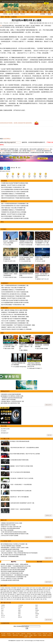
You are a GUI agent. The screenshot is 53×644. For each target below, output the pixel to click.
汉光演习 (23, 590)
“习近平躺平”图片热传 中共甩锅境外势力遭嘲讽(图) (14, 319)
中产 (15, 594)
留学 (14, 598)
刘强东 (29, 594)
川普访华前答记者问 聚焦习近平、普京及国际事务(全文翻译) (25, 448)
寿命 (41, 599)
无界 (30, 637)
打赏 (38, 23)
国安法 (5, 590)
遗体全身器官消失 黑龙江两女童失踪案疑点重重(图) (13, 570)
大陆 (9, 12)
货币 (45, 593)
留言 (40, 23)
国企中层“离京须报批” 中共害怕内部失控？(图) (13, 187)
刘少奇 (10, 599)
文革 (44, 599)
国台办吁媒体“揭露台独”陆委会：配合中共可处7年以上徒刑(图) (25, 454)
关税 (11, 591)
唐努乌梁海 (27, 596)
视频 (2, 333)
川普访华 (23, 245)
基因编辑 (50, 594)
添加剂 (9, 349)
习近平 (42, 279)
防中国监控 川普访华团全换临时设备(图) (20, 441)
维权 (4, 596)
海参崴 (18, 594)
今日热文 (4, 229)
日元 (1, 594)
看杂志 (26, 635)
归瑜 (37, 607)
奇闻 (47, 12)
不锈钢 (12, 349)
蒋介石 (50, 598)
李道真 (20, 607)
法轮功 (13, 596)
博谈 (26, 12)
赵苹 (37, 612)
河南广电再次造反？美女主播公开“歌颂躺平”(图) (13, 208)
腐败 (1, 593)
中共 (45, 279)
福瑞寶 (44, 635)
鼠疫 (38, 349)
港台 (21, 12)
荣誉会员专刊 (5, 391)
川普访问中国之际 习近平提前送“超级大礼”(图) (12, 573)
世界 (34, 12)
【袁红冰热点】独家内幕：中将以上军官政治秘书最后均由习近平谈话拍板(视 (19, 553)
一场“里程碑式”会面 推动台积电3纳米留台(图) (12, 398)
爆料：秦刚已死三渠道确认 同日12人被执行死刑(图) (14, 310)
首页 (4, 12)
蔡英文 (23, 594)
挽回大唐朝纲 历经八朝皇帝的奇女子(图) (10, 403)
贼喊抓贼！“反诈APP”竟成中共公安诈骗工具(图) (13, 185)
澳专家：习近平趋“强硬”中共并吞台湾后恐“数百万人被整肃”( (42, 275)
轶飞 (2, 609)
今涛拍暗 (21, 605)
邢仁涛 (3, 615)
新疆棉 (2, 590)
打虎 (6, 593)
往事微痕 (27, 590)
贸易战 (28, 588)
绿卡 (27, 598)
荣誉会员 (47, 149)
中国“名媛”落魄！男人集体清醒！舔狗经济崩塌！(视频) (15, 317)
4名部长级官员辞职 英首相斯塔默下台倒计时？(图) (22, 503)
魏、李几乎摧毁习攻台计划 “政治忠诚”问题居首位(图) (13, 555)
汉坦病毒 (41, 349)
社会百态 (17, 14)
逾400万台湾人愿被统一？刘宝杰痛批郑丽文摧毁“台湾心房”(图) (16, 566)
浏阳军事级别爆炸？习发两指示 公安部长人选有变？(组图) (15, 548)
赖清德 (5, 591)
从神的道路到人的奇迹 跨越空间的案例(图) (11, 394)
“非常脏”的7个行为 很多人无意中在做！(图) (11, 527)
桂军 (42, 598)
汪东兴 (18, 277)
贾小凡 (3, 607)
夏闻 (37, 609)
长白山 (31, 596)
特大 (46, 23)
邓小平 (5, 599)
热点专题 (4, 426)
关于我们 (18, 634)
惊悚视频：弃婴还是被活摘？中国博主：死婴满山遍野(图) (14, 564)
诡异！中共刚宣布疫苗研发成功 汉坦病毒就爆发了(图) (15, 196)
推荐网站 (4, 635)
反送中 (42, 591)
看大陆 (7, 17)
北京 (26, 594)
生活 (43, 12)
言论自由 (50, 596)
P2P (44, 594)
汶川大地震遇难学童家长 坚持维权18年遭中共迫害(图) (15, 189)
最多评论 (14, 562)
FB (23, 593)
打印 (43, 23)
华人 (7, 598)
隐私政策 (29, 634)
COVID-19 (24, 588)
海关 (16, 598)
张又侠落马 (4, 431)
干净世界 (9, 635)
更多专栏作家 (48, 620)
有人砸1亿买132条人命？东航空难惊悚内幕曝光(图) (14, 314)
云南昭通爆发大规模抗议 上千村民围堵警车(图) (13, 194)
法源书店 (21, 635)
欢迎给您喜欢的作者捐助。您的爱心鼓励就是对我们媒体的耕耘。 (16, 123)
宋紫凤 (3, 605)
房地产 (6, 594)
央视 (5, 598)
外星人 (39, 599)
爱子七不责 (13, 261)
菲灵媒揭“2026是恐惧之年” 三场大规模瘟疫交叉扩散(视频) (15, 575)
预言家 (31, 277)
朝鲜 (25, 593)
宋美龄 (2, 599)
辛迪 (37, 617)
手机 (31, 599)
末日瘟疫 (46, 349)
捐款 (13, 634)
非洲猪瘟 (39, 594)
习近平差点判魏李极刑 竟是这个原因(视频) (11, 546)
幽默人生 (24, 599)
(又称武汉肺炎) (8, 588)
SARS (41, 596)
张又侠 (34, 588)
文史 (38, 12)
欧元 (50, 593)
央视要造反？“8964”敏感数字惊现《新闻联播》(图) (14, 312)
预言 (34, 599)
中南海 (15, 277)
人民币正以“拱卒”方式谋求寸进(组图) (9, 535)
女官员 (41, 245)
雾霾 (46, 594)
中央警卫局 (11, 277)
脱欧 (30, 593)
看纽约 (35, 635)
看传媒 (40, 635)
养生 (46, 599)
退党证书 (49, 635)
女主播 (2, 598)
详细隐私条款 (34, 3)
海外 (32, 598)
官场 (13, 12)
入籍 (25, 598)
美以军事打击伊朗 (5, 429)
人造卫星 (43, 261)
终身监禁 (25, 367)
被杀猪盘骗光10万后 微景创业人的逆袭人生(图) (12, 396)
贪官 (45, 591)
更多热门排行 (48, 558)
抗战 (44, 598)
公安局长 (47, 245)
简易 (37, 605)
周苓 (2, 610)
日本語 (50, 634)
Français (39, 634)
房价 (34, 594)
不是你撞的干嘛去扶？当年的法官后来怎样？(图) (12, 401)
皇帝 (15, 599)
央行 (33, 593)
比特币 (42, 593)
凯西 (28, 277)
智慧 (27, 599)
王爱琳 (10, 245)
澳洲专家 (39, 279)
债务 (35, 593)
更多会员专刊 (48, 405)
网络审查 (17, 596)
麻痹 (27, 261)
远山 (19, 609)
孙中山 (47, 598)
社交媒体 (20, 593)
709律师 (7, 596)
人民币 (47, 593)
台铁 (47, 588)
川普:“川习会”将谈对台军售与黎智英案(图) (20, 472)
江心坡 (38, 596)
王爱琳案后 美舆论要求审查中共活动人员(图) (11, 523)
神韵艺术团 (15, 635)
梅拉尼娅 (30, 245)
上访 (10, 596)
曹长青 (20, 617)
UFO (44, 590)
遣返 (18, 598)
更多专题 (49, 435)
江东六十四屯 (22, 596)
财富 (13, 594)
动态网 (26, 637)
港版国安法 (19, 590)
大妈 (31, 594)
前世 (26, 277)
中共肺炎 (2, 588)
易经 (21, 599)
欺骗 (30, 261)
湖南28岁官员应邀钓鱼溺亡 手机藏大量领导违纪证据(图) (15, 198)
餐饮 (22, 350)
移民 (9, 598)
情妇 (47, 591)
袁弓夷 (15, 590)
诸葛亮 (18, 599)
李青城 (37, 614)
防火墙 (2, 596)
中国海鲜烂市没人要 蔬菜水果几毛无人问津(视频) (14, 212)
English (34, 634)
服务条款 (23, 634)
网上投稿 (3, 634)
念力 (40, 261)
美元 (39, 593)
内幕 (37, 591)
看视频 (31, 635)
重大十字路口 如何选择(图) (7, 530)
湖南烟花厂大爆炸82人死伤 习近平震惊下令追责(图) (14, 327)
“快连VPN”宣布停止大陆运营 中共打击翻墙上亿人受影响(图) (16, 329)
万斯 (16, 591)
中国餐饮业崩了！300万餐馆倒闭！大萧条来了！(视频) (26, 347)
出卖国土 (40, 588)
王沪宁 (25, 591)
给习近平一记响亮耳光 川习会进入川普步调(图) (12, 551)
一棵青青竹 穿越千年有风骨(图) (8, 400)
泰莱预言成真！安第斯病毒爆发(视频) (10, 556)
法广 (17, 593)
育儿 (9, 261)
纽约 (30, 12)
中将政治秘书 (32, 368)
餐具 (6, 349)
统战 (25, 261)
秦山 (2, 614)
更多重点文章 (48, 515)
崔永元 (32, 591)
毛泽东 (6, 277)
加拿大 (28, 593)
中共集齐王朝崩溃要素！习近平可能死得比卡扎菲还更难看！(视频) (18, 325)
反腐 (4, 593)
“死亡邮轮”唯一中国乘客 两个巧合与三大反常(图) (22, 478)
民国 (40, 598)
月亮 (38, 261)
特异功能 (23, 277)
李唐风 (37, 610)
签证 (20, 598)
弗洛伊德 (41, 590)
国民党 (35, 590)
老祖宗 (6, 261)
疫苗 (10, 590)
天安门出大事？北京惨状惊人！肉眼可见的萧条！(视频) (15, 321)
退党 (38, 590)
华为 (49, 591)
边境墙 (13, 591)
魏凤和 (18, 367)
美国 (17, 12)
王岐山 (2, 591)
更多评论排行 (48, 582)
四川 (1, 26)
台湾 (47, 279)
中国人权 (22, 14)
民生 (29, 598)
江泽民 (28, 591)
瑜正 (19, 615)
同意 (46, 3)
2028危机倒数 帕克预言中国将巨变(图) (19, 460)
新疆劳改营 (45, 596)
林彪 (8, 599)
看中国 (12, 6)
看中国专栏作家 (6, 603)
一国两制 (14, 593)
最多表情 (39, 562)
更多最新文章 (48, 537)
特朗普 (15, 588)
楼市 (9, 594)
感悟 (29, 599)
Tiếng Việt (45, 634)
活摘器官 (44, 588)
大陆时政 (5, 14)
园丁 (2, 612)
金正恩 (49, 590)
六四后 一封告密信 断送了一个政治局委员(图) (21, 484)
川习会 (6, 245)
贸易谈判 (22, 591)
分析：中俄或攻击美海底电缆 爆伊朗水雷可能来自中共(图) (15, 534)
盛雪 (19, 612)
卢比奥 (27, 245)
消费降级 (25, 350)
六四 (37, 588)
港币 (4, 594)
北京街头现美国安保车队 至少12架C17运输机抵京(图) (15, 192)
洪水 (12, 590)
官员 (44, 245)
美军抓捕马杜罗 (5, 433)
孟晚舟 (8, 591)
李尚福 (21, 367)
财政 (11, 594)
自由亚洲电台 (7, 139)
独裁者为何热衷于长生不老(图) (8, 525)
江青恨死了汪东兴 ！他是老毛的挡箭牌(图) (20, 509)
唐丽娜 (38, 245)
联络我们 (9, 634)
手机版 (31, 23)
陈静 (19, 610)
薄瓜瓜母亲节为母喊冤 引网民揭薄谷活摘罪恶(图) (12, 571)
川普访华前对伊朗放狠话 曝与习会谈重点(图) (21, 491)
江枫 (37, 615)
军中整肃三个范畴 (40, 368)
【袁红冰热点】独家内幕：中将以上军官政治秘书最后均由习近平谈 (34, 365)
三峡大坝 (50, 588)
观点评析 (11, 14)
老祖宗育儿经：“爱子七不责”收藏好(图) (19, 497)
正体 (35, 23)
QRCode (13, 168)
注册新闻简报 (5, 623)
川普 (12, 588)
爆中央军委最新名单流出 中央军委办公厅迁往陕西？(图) (14, 544)
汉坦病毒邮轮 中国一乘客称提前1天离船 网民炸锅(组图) (14, 568)
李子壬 (3, 617)
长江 (8, 590)
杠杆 (37, 593)
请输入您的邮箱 (17, 626)
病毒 (20, 588)
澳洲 (38, 598)
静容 (19, 614)
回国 (23, 598)
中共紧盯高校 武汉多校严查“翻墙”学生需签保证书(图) (15, 183)
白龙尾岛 (35, 596)
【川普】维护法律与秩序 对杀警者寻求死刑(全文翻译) (14, 532)
